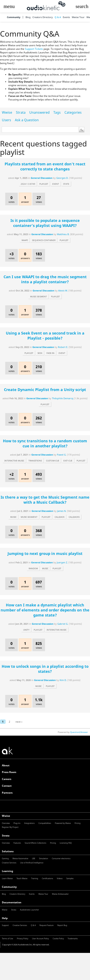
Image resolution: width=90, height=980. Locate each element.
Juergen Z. (62, 562)
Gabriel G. (63, 624)
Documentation (12, 902)
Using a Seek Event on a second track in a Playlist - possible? (45, 336)
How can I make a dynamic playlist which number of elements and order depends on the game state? (45, 610)
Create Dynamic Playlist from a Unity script (45, 390)
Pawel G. (62, 455)
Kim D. (63, 680)
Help (5, 918)
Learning (8, 871)
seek (40, 353)
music (13, 517)
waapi (25, 240)
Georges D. (62, 178)
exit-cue (68, 461)
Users (6, 120)
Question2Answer (79, 732)
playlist (44, 184)
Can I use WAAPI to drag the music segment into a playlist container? (45, 279)
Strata (21, 112)
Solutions (8, 851)
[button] (9, 6)
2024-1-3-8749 (28, 184)
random (33, 568)
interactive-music (14, 461)
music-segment (39, 296)
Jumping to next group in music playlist (45, 553)
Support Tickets (34, 49)
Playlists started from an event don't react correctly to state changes (45, 166)
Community (14, 17)
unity (26, 630)
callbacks (74, 517)
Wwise (7, 112)
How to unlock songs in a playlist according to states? (45, 669)
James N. (62, 511)
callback (60, 517)
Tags (57, 112)
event (56, 184)
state (66, 184)
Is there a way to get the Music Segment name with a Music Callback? (45, 500)
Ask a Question (27, 120)
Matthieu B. (63, 234)
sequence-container (44, 240)
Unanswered (39, 112)
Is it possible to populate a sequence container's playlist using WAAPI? (45, 223)
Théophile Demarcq (63, 398)
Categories (73, 112)
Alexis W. (63, 290)
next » (19, 722)
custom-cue (53, 461)
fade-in (50, 353)
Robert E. (63, 347)
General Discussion (42, 178)
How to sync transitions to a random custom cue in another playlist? (45, 443)
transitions (35, 461)
